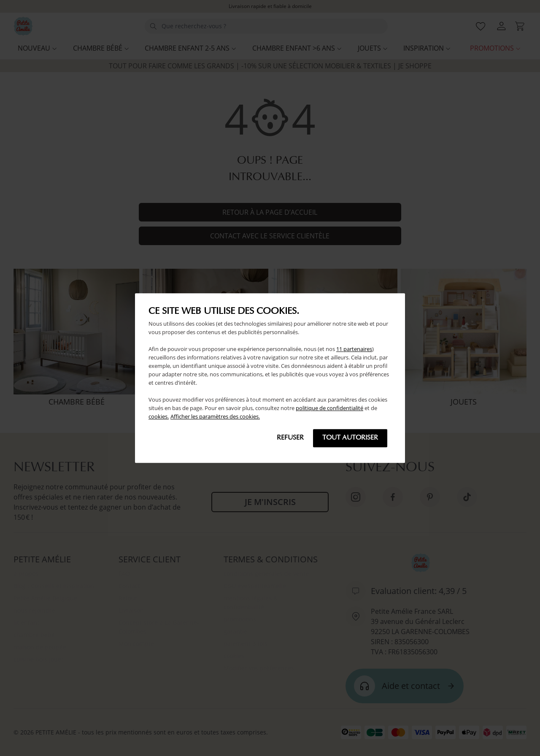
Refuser (290, 438)
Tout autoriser (350, 438)
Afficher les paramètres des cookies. (215, 416)
